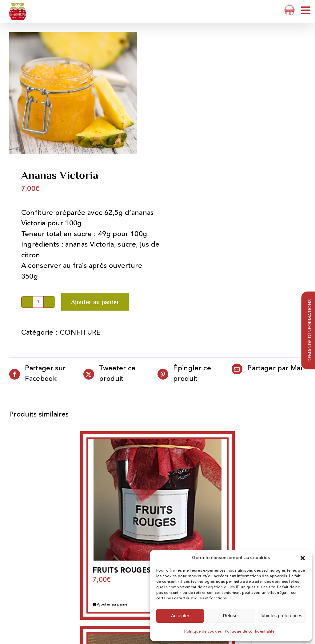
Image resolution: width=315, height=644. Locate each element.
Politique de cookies (203, 632)
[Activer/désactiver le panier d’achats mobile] (290, 10)
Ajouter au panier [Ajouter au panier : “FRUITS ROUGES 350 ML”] (113, 605)
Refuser (231, 616)
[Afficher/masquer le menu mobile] (307, 10)
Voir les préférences (282, 616)
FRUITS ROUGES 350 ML (136, 571)
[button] (303, 558)
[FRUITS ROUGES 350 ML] (157, 500)
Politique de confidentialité (250, 632)
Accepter (180, 616)
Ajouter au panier (95, 302)
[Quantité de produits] (38, 302)
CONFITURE (80, 333)
